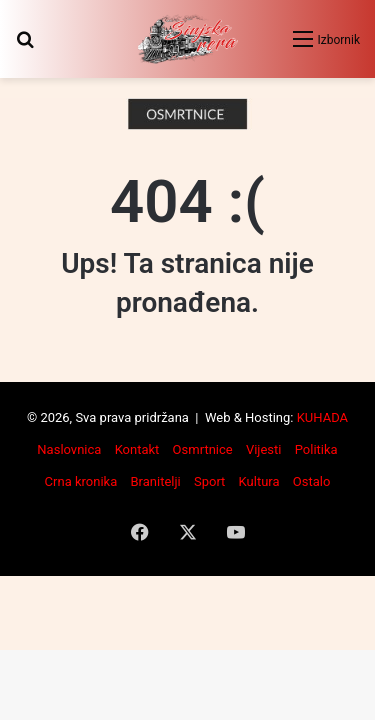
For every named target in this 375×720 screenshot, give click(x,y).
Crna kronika (81, 481)
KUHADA (322, 417)
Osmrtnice (203, 449)
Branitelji (155, 481)
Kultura (259, 481)
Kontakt (137, 449)
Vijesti (264, 449)
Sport (209, 481)
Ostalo (312, 481)
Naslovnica (69, 449)
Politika (316, 449)
